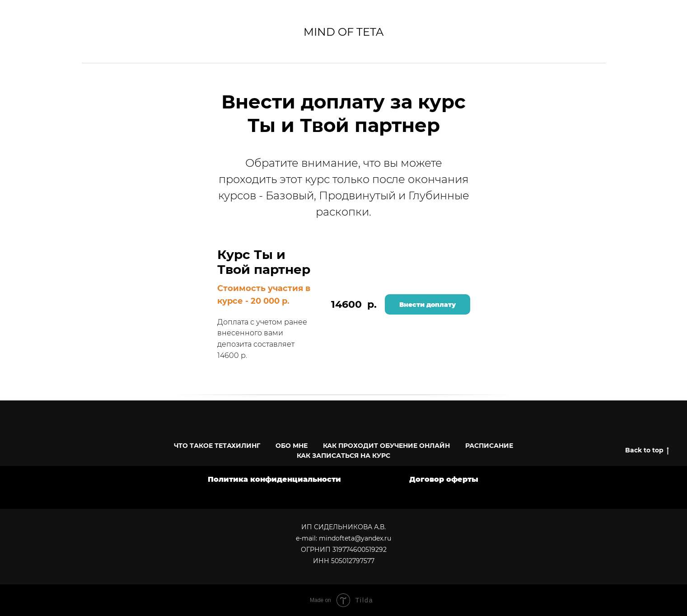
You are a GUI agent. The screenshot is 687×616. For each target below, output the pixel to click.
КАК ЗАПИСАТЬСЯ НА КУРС (343, 456)
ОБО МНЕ (292, 446)
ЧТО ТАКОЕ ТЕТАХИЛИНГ (217, 446)
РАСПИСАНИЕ (489, 446)
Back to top (647, 450)
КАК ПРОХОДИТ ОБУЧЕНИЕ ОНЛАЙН (386, 446)
